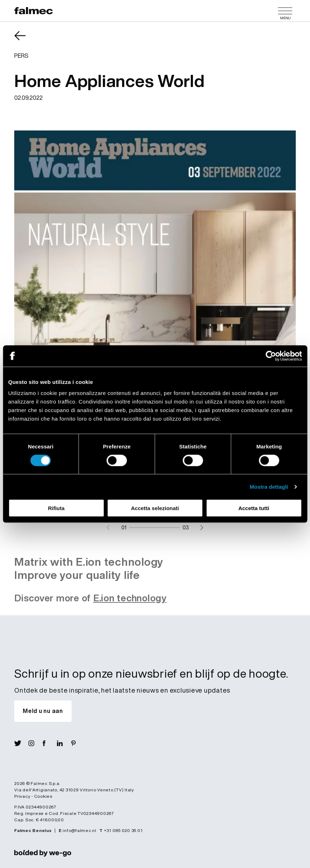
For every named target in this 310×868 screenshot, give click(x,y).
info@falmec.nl (80, 830)
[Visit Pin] (78, 743)
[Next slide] (202, 528)
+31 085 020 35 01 (123, 830)
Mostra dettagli (269, 486)
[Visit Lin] (64, 743)
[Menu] (285, 11)
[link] (43, 853)
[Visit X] (21, 743)
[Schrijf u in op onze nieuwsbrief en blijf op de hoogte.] (43, 711)
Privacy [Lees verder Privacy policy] (22, 796)
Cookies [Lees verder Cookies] (43, 796)
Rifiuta (56, 508)
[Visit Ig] (36, 743)
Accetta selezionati (155, 508)
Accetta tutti (254, 508)
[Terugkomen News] (25, 41)
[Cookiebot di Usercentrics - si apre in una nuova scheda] (271, 356)
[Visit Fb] (50, 743)
